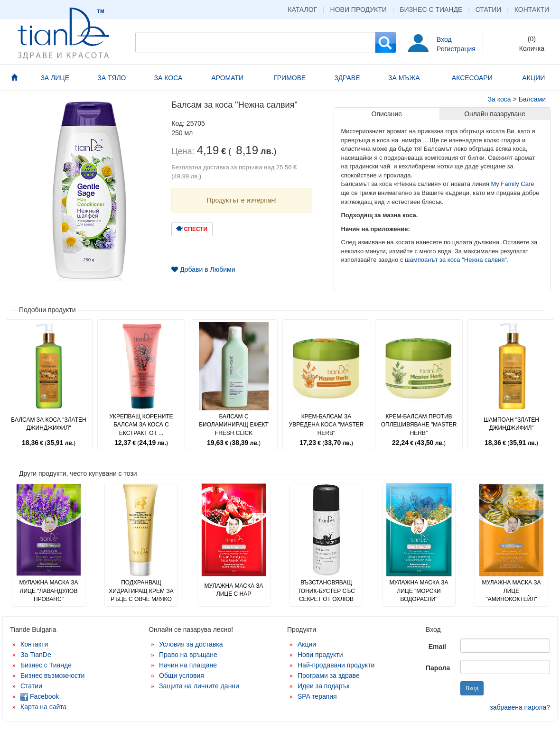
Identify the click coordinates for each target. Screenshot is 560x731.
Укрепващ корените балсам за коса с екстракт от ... (141, 425)
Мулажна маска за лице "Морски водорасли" (419, 591)
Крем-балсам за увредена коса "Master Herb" (327, 425)
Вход (444, 39)
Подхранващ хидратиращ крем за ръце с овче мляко (141, 591)
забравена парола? (520, 707)
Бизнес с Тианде (431, 9)
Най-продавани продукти (336, 665)
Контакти (532, 9)
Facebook (40, 696)
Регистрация (456, 49)
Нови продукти (359, 9)
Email (437, 647)
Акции (307, 644)
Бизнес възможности (52, 675)
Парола (438, 668)
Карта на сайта (43, 707)
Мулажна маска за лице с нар (233, 590)
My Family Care (512, 184)
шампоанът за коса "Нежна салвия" (456, 260)
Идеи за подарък (324, 686)
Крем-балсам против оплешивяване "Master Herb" (419, 425)
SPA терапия (317, 696)
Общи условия (182, 675)
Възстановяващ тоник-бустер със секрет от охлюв (326, 591)
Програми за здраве (329, 675)
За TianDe (36, 655)
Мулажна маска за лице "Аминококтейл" (511, 591)
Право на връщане (188, 655)
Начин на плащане (188, 665)
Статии (489, 9)
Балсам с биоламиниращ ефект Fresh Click (234, 425)
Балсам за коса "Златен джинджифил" (48, 424)
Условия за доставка (191, 644)
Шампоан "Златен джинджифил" (511, 424)
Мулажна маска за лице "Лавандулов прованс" (48, 591)
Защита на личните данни (199, 686)
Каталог (302, 9)
